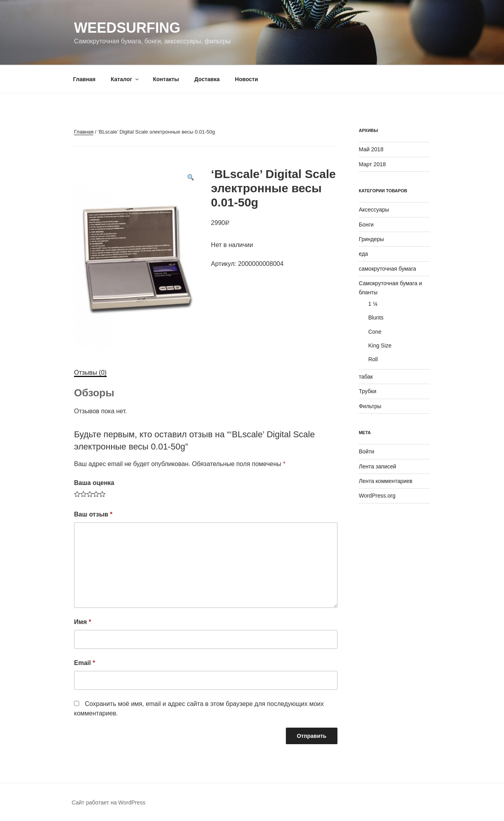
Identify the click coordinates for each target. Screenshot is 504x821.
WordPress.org (377, 496)
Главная (84, 79)
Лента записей (377, 466)
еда (363, 254)
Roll (373, 359)
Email (84, 663)
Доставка (207, 79)
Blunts (376, 318)
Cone (375, 332)
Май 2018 (371, 149)
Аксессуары (374, 210)
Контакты (166, 79)
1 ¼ (373, 304)
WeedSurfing (127, 28)
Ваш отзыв (93, 514)
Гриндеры (371, 239)
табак (366, 377)
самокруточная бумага (387, 269)
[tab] (90, 373)
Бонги (366, 225)
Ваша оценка (94, 483)
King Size (380, 345)
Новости (247, 79)
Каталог (125, 79)
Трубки (368, 391)
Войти (366, 451)
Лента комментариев (385, 481)
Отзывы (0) (90, 372)
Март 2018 (372, 164)
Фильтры (370, 406)
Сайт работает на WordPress (108, 802)
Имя (82, 622)
